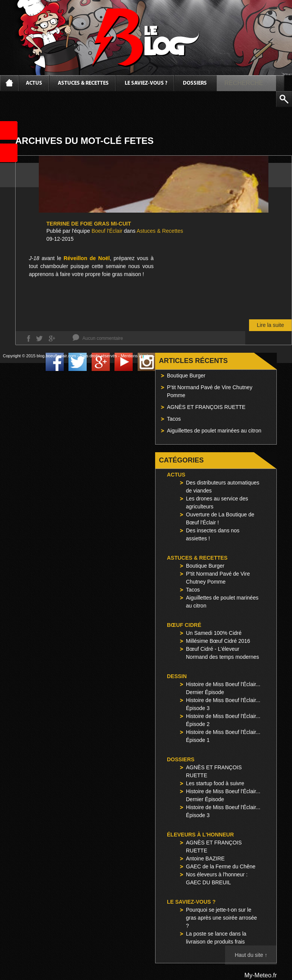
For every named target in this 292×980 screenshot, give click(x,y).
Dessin (177, 676)
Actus (34, 83)
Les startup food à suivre (215, 783)
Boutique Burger (186, 376)
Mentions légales (136, 356)
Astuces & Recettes (83, 83)
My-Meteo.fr (261, 975)
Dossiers (195, 83)
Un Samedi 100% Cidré (214, 633)
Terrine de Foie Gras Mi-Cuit (89, 224)
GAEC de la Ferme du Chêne (221, 866)
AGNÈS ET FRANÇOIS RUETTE (206, 407)
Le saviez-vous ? (146, 83)
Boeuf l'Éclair (107, 231)
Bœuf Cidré (184, 625)
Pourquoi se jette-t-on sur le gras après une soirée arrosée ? (221, 918)
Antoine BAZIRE (205, 858)
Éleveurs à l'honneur (200, 835)
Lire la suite (270, 325)
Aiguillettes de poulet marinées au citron (214, 431)
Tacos (174, 419)
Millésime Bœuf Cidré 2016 (218, 641)
